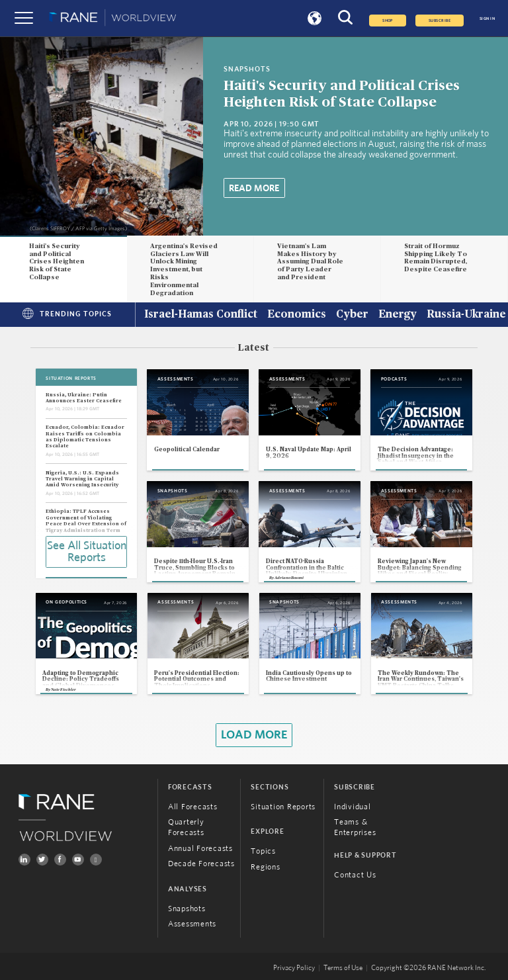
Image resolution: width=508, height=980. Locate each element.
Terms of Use (343, 968)
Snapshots (187, 909)
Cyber (352, 315)
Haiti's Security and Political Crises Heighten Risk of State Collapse (57, 262)
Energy (398, 315)
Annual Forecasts (200, 848)
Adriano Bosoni (289, 578)
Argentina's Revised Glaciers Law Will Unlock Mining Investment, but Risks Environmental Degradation (184, 270)
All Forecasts (193, 807)
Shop (388, 21)
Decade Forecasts (201, 864)
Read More (254, 189)
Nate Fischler (63, 690)
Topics (263, 851)
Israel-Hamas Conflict (201, 315)
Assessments (192, 924)
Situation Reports (283, 807)
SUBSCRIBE (440, 21)
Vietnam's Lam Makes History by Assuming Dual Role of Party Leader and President (310, 262)
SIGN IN (487, 19)
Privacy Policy (294, 968)
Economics (297, 315)
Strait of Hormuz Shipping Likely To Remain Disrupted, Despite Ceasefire (436, 258)
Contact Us (355, 875)
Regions (265, 867)
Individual (353, 807)
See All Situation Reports (87, 552)
